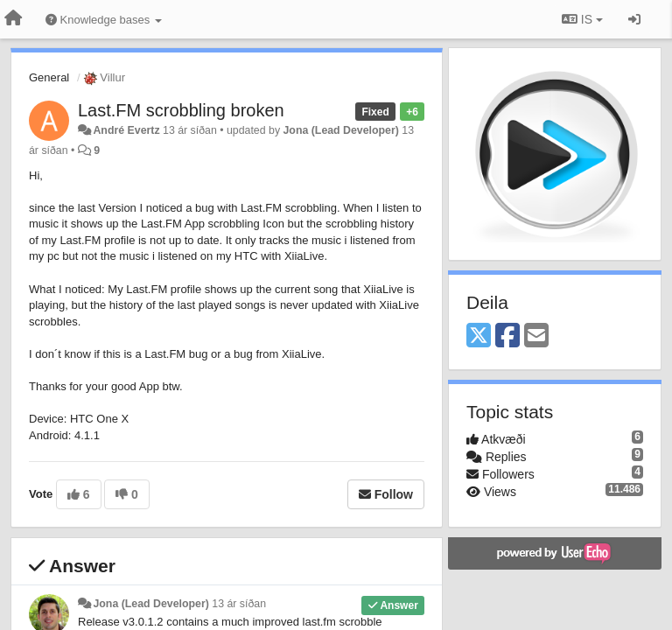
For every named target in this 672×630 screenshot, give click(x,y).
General (49, 77)
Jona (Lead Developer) (341, 130)
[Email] (536, 336)
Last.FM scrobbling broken (181, 110)
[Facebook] (507, 336)
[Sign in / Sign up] (634, 19)
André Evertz (126, 130)
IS (582, 19)
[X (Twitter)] (479, 336)
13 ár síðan (239, 604)
